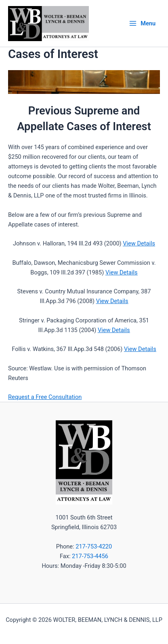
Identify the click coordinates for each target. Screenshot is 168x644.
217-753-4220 (94, 546)
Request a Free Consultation (45, 397)
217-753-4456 (90, 556)
